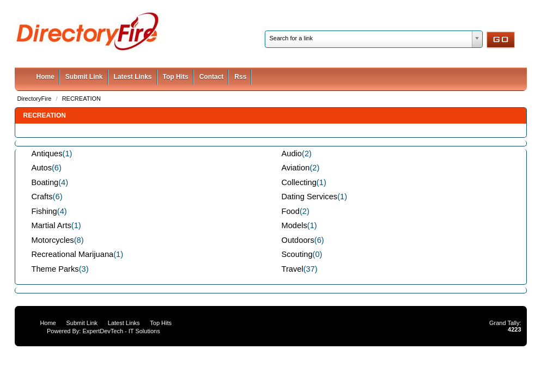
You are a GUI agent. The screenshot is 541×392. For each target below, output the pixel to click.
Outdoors (298, 240)
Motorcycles (53, 240)
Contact (212, 77)
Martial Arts (51, 225)
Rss (240, 77)
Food (291, 211)
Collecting (299, 182)
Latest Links (133, 77)
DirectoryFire (35, 99)
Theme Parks (55, 269)
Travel (293, 269)
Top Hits (176, 77)
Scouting (297, 254)
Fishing (44, 211)
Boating (45, 182)
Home (45, 77)
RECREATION (81, 99)
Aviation (296, 168)
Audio (292, 154)
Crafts (42, 197)
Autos (42, 168)
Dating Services (310, 197)
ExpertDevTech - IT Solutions (121, 331)
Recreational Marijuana (73, 254)
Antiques (47, 154)
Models (294, 225)
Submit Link (84, 77)
